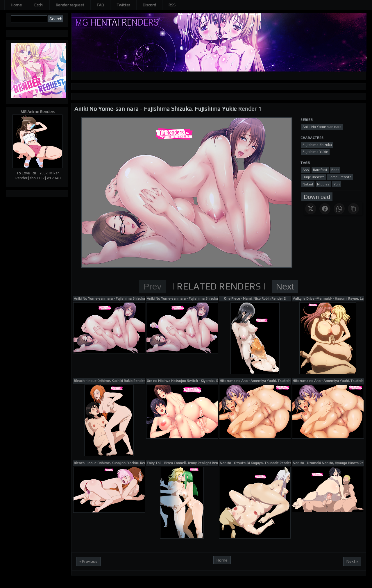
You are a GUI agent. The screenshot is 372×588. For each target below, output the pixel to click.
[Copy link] (353, 209)
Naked (308, 184)
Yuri (337, 184)
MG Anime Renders (38, 112)
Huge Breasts (314, 177)
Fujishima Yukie (216, 109)
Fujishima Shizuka (168, 109)
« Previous (88, 561)
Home (16, 5)
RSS (172, 5)
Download (317, 197)
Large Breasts (340, 177)
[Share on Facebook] (325, 209)
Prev (153, 286)
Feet (335, 170)
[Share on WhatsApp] (339, 209)
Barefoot (320, 170)
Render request (70, 5)
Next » (352, 561)
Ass (306, 170)
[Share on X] (311, 209)
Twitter (123, 5)
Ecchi (39, 5)
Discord (149, 5)
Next (285, 286)
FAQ (100, 5)
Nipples (323, 184)
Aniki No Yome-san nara (107, 109)
